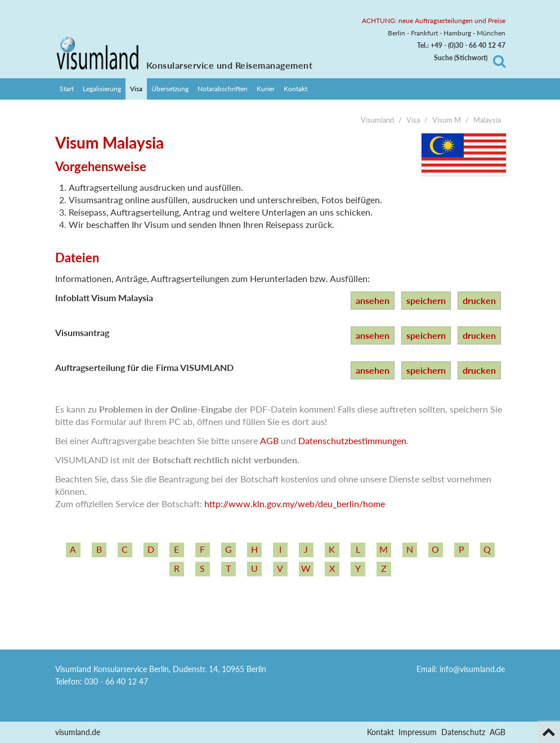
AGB (269, 440)
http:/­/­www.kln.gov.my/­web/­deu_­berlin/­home (295, 503)
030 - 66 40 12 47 (116, 681)
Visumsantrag (82, 332)
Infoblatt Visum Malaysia (104, 297)
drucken (479, 300)
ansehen (373, 300)
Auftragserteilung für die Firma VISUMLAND (144, 367)
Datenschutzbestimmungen (352, 440)
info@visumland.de (472, 669)
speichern (426, 300)
